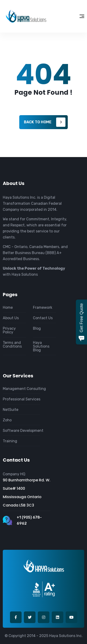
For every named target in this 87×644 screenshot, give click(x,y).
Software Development (23, 431)
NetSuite (11, 410)
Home (8, 307)
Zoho (7, 420)
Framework (43, 307)
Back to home (38, 122)
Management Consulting (24, 389)
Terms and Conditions (12, 344)
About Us (11, 318)
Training (10, 441)
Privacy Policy (9, 330)
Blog (37, 328)
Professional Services (22, 399)
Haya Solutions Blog (41, 346)
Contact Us (43, 318)
